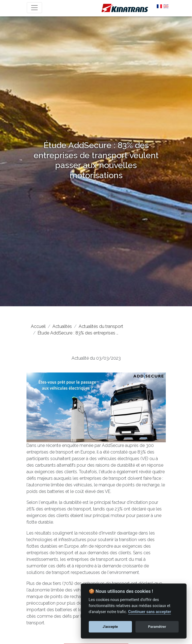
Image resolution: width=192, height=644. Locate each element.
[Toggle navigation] (34, 8)
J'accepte (110, 627)
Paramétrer (157, 627)
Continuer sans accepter (150, 612)
